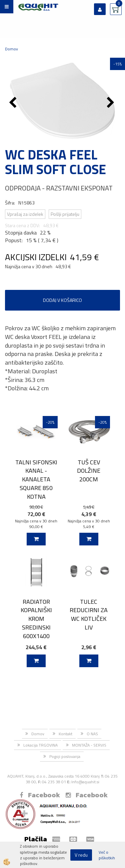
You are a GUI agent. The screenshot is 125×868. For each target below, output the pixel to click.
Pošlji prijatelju (65, 214)
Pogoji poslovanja (65, 756)
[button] (111, 103)
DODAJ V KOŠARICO (62, 300)
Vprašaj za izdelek (25, 214)
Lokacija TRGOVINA (40, 745)
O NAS (92, 734)
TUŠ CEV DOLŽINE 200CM (89, 471)
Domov (11, 49)
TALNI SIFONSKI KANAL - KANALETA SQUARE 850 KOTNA (36, 479)
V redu (81, 855)
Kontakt (65, 734)
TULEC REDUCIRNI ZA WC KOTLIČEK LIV (89, 614)
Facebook (40, 795)
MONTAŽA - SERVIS (89, 745)
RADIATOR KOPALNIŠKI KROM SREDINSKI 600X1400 (36, 619)
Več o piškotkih (107, 855)
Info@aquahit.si (85, 782)
